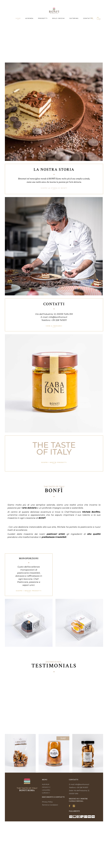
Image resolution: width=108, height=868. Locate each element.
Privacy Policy (47, 802)
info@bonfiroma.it (58, 317)
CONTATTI (46, 793)
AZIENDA (46, 784)
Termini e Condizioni (50, 805)
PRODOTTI (46, 787)
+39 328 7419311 (59, 320)
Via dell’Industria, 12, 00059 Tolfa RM (54, 314)
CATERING (46, 790)
